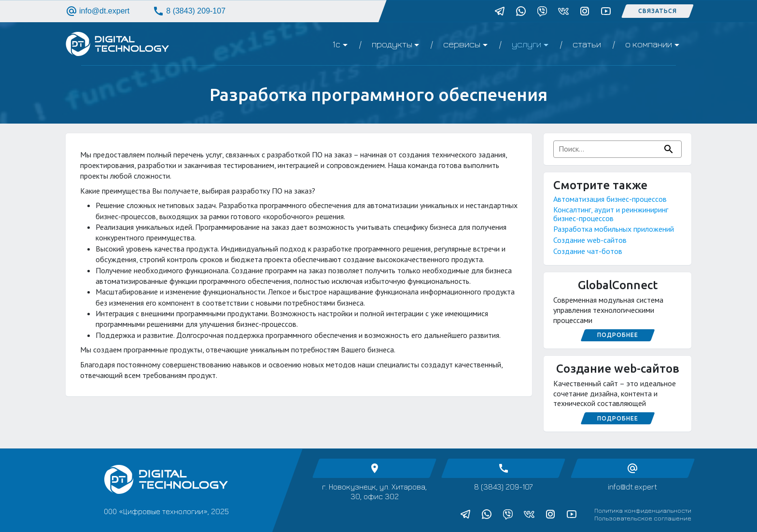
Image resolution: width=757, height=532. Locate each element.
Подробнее (618, 335)
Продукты (392, 44)
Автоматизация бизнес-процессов (610, 199)
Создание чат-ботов (588, 251)
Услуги (526, 44)
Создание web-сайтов (590, 240)
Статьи (587, 44)
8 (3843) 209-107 (189, 11)
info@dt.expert (98, 11)
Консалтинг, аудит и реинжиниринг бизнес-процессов (611, 214)
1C (336, 44)
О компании (649, 44)
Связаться (658, 11)
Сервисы (462, 44)
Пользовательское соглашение (643, 518)
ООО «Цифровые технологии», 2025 (166, 511)
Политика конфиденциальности (643, 510)
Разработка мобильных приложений (614, 229)
